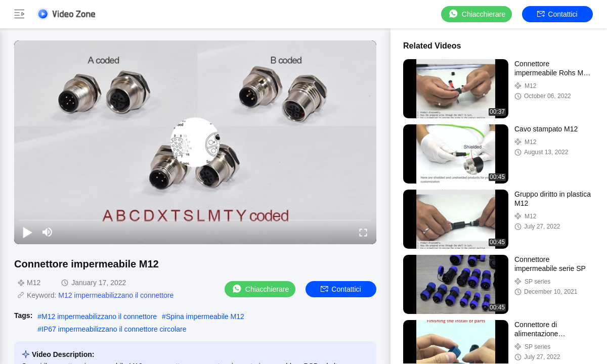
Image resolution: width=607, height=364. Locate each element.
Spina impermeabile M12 (205, 316)
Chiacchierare (476, 14)
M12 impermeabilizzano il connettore (116, 295)
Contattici (557, 14)
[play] (195, 142)
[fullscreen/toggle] (363, 232)
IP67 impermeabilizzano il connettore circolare (114, 329)
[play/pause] (27, 232)
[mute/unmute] (48, 232)
